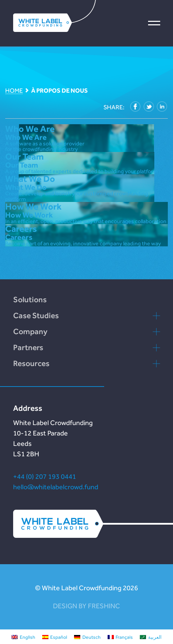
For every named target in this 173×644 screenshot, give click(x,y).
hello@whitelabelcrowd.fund (56, 487)
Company (30, 331)
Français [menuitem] (124, 637)
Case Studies (36, 315)
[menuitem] (23, 637)
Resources (31, 363)
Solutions (30, 299)
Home (14, 91)
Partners (28, 347)
